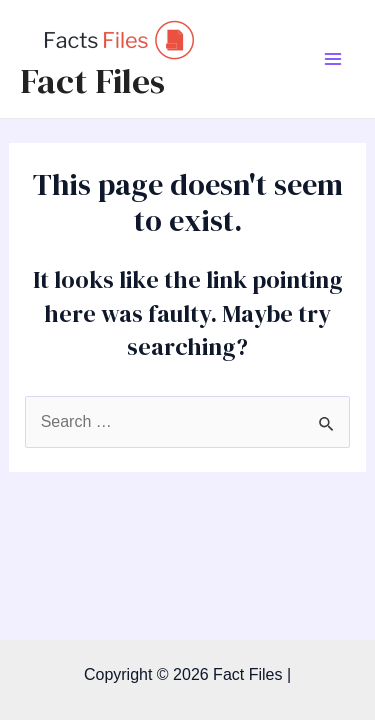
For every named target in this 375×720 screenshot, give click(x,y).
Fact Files (92, 81)
